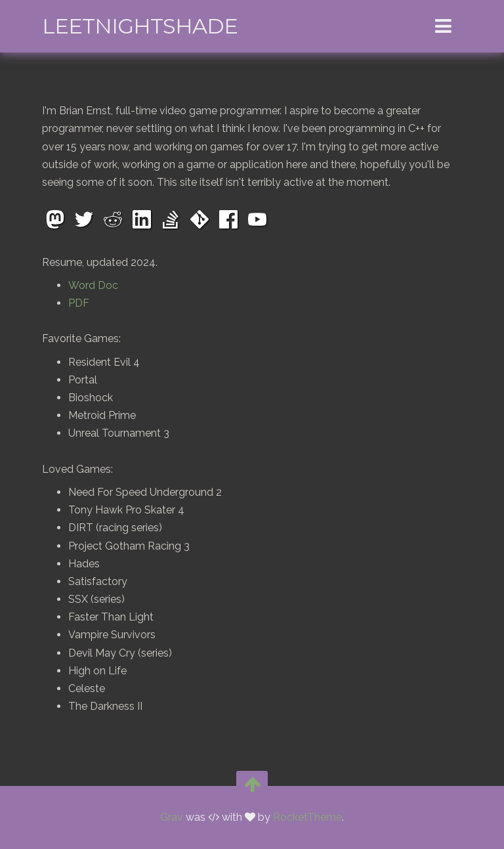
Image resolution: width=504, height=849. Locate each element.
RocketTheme (307, 817)
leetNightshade (140, 26)
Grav (172, 817)
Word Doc (93, 285)
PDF (79, 303)
